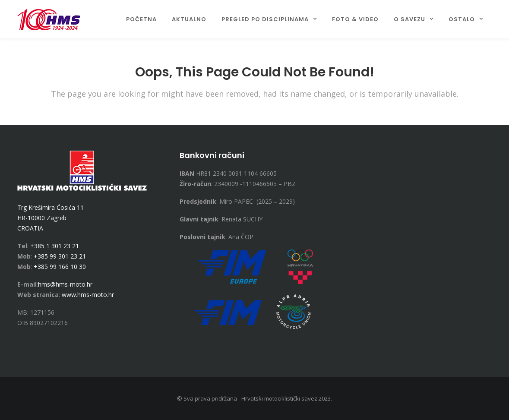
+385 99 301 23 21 (60, 256)
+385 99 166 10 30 (60, 267)
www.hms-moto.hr (88, 295)
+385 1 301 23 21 (55, 246)
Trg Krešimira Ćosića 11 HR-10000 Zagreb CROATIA (51, 218)
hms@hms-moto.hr (65, 284)
